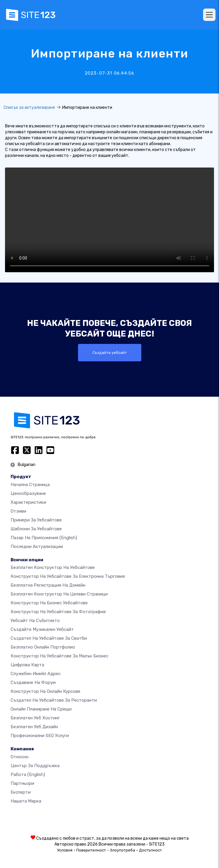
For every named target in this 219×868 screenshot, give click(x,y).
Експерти (21, 792)
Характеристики (28, 502)
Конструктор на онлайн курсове (45, 691)
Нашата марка (26, 801)
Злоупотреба (122, 850)
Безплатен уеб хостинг (35, 718)
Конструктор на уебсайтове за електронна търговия (68, 576)
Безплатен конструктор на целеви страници (59, 594)
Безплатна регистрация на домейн (48, 585)
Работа (28, 775)
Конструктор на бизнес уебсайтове (49, 603)
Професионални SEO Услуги (40, 736)
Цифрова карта (27, 665)
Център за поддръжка (35, 766)
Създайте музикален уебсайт (42, 629)
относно (20, 757)
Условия (65, 850)
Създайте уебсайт (110, 353)
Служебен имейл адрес (36, 674)
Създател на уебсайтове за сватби (49, 638)
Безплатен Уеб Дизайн (34, 727)
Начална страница (30, 485)
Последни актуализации (37, 547)
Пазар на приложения (44, 538)
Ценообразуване (28, 493)
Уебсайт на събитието (35, 621)
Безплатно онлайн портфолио (43, 647)
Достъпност (150, 850)
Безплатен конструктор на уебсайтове (53, 567)
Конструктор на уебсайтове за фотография (58, 612)
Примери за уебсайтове (36, 520)
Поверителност (91, 850)
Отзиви (18, 511)
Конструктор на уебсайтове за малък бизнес (59, 656)
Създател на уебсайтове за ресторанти (54, 700)
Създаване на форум (33, 682)
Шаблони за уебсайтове (36, 529)
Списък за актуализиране (29, 108)
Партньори (22, 783)
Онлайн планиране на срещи (41, 709)
